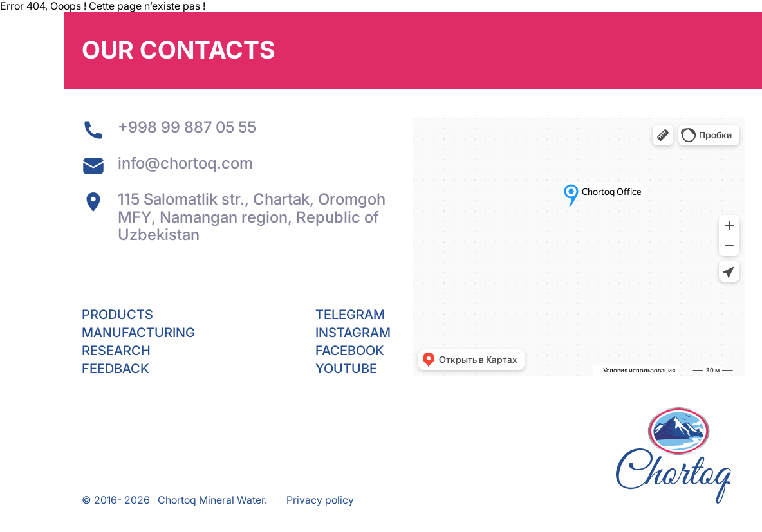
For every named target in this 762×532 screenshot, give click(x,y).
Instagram (353, 333)
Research (116, 351)
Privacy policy (320, 500)
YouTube (346, 369)
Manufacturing (138, 333)
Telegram (350, 315)
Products (117, 315)
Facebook (350, 351)
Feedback (116, 369)
